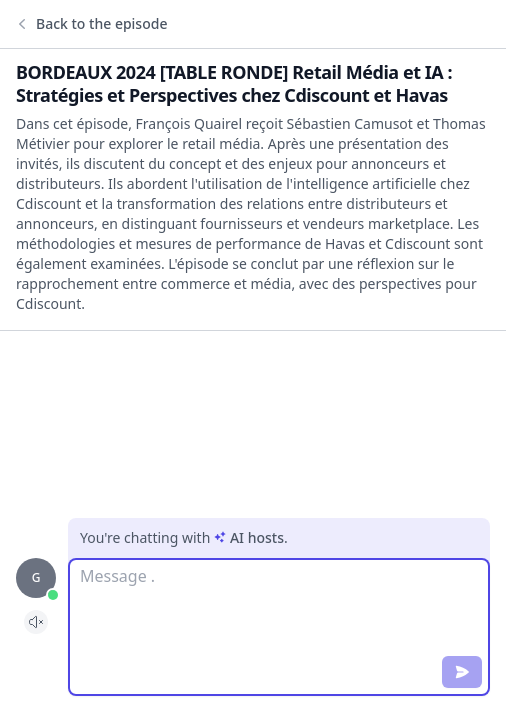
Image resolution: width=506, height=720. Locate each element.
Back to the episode (91, 24)
